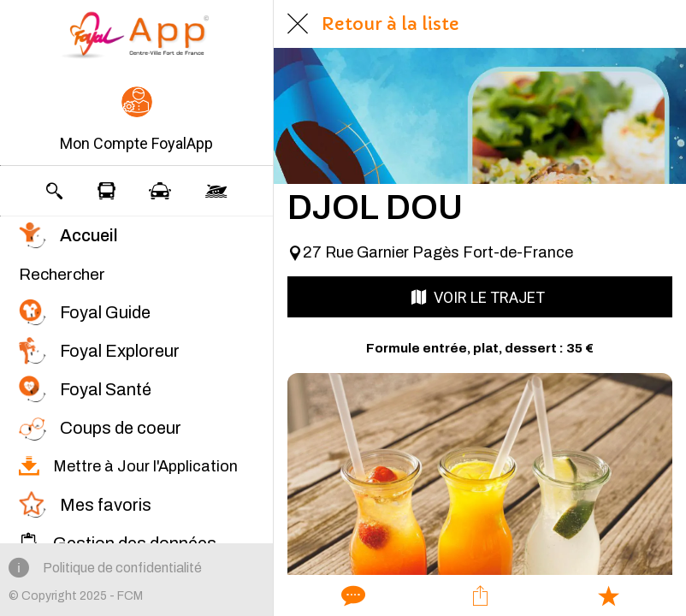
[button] (136, 121)
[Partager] (480, 595)
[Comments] (352, 595)
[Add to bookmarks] (608, 595)
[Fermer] (298, 24)
